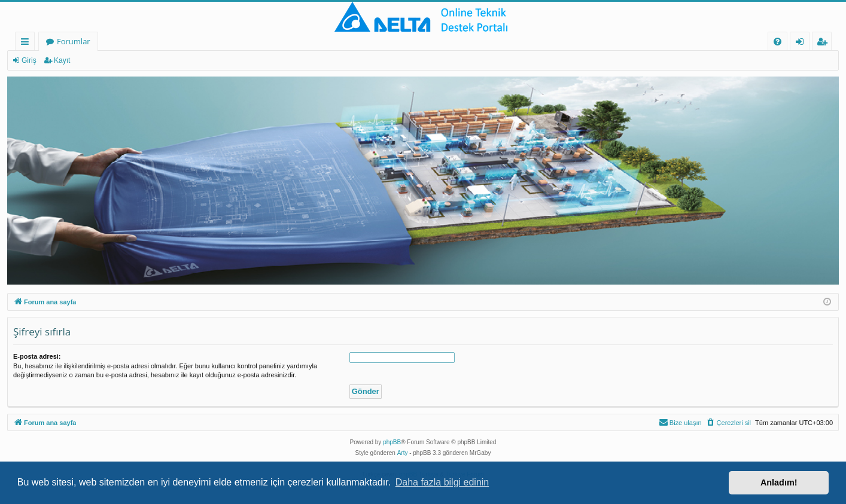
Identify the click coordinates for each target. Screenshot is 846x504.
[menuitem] (777, 42)
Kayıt (62, 60)
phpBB (392, 442)
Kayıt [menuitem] (824, 43)
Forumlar (74, 41)
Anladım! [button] (779, 482)
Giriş (29, 60)
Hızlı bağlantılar (27, 43)
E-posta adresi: (37, 356)
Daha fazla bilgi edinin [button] (442, 482)
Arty (403, 453)
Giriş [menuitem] (803, 43)
